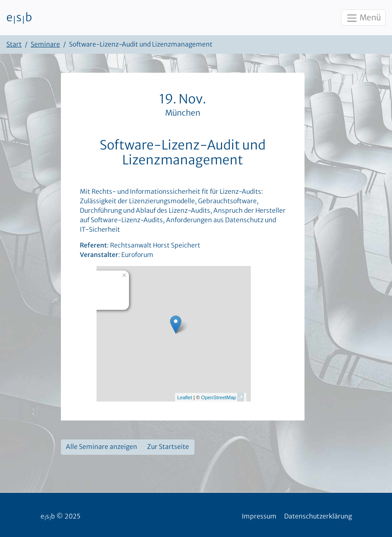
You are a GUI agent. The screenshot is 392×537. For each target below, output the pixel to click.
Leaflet (185, 397)
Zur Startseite (168, 447)
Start (14, 44)
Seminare (45, 44)
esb (19, 18)
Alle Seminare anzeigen (101, 447)
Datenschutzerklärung (318, 516)
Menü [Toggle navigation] (363, 18)
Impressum (259, 516)
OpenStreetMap (219, 397)
